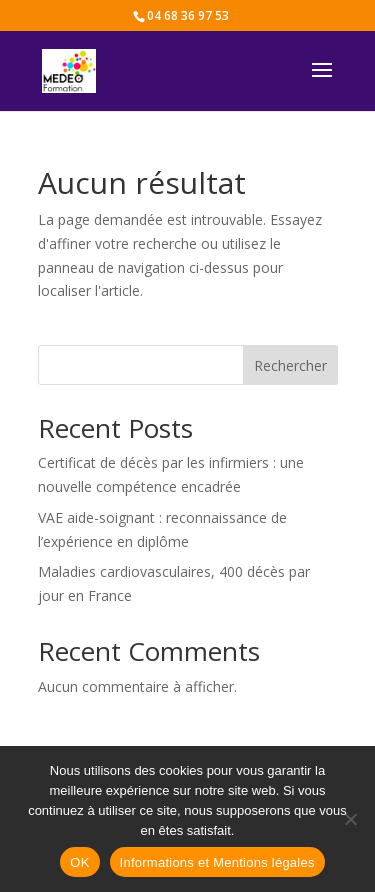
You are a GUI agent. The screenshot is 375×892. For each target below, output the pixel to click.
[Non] (350, 819)
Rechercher (290, 365)
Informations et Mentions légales (217, 862)
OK (79, 862)
